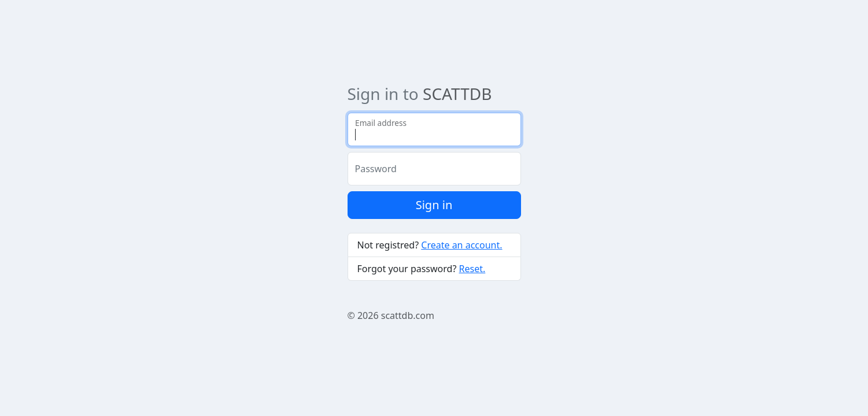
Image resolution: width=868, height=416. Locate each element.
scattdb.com (408, 315)
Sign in (434, 205)
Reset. (472, 269)
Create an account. (461, 245)
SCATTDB (457, 94)
